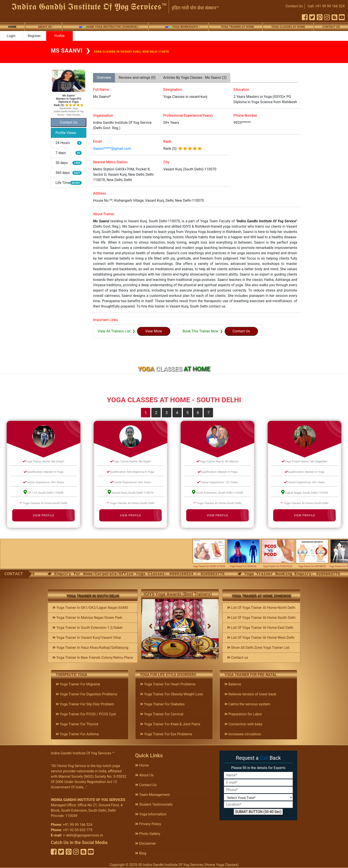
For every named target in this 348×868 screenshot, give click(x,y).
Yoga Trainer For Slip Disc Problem (85, 704)
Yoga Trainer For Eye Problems (166, 734)
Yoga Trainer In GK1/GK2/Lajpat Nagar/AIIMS (90, 608)
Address (100, 193)
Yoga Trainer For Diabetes (162, 704)
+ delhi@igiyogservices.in (83, 835)
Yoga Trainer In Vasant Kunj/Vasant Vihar (87, 638)
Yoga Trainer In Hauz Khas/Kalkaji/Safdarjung (90, 648)
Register (34, 36)
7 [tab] (208, 413)
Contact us (331, 27)
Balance (233, 684)
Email (97, 141)
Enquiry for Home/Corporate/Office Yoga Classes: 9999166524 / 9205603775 (164, 574)
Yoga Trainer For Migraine (78, 684)
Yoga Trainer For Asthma (77, 734)
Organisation (103, 115)
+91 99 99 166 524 (78, 825)
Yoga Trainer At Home (237, 27)
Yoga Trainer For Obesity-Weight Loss (172, 694)
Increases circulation (243, 734)
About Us (144, 775)
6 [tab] (198, 413)
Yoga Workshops (181, 27)
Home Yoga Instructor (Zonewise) (108, 27)
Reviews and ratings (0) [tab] (137, 78)
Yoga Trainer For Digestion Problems (86, 694)
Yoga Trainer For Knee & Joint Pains (170, 724)
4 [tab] (177, 413)
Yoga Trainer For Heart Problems (168, 684)
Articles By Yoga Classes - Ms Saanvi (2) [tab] (195, 78)
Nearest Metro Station (110, 162)
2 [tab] (156, 413)
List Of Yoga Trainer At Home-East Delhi (260, 628)
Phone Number (245, 115)
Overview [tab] (104, 78)
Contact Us (294, 6)
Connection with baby (243, 724)
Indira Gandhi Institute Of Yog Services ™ (83, 753)
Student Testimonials (154, 804)
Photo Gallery (148, 834)
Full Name (101, 90)
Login (11, 36)
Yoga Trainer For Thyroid (77, 724)
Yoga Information (151, 814)
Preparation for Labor (243, 714)
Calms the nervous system (247, 704)
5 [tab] (188, 413)
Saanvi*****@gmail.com (112, 149)
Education (241, 90)
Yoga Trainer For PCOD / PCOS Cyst (86, 714)
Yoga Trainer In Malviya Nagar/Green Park (87, 618)
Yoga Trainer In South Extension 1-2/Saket (87, 628)
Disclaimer (145, 843)
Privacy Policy (148, 824)
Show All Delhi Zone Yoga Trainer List (258, 648)
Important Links (105, 320)
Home (12, 27)
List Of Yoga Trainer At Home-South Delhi (261, 618)
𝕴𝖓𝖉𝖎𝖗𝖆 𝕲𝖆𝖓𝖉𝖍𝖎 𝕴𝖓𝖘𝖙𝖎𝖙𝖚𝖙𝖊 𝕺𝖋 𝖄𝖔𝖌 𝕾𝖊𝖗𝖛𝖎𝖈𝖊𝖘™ (89, 7)
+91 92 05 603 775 (78, 830)
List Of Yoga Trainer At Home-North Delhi (261, 608)
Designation (173, 90)
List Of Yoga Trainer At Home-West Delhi (261, 638)
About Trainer (104, 214)
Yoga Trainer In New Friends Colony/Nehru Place (93, 658)
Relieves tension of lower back (250, 694)
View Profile (43, 515)
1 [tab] (146, 413)
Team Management (152, 795)
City (166, 162)
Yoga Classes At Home (288, 27)
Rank (167, 141)
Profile (59, 36)
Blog (141, 853)
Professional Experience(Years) (188, 115)
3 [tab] (166, 413)
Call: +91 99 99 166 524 (326, 6)
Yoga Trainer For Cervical (162, 714)
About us (45, 27)
